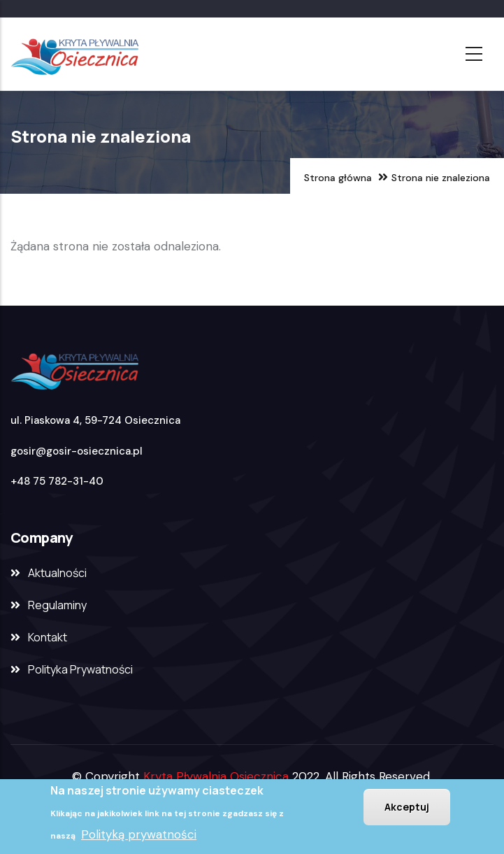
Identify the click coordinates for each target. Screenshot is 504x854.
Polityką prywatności (139, 836)
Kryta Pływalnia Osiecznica (216, 776)
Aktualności (57, 573)
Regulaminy (57, 605)
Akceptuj (407, 808)
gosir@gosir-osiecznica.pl (77, 451)
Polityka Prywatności (80, 669)
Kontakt (48, 637)
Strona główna (338, 178)
